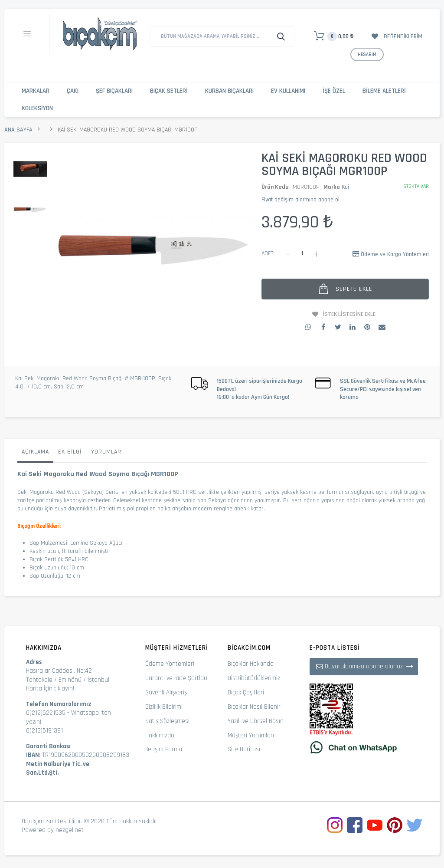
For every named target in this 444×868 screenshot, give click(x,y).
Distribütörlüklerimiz (254, 678)
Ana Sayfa (18, 130)
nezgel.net (70, 830)
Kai (345, 187)
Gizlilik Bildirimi (164, 707)
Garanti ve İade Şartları (176, 678)
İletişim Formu (164, 749)
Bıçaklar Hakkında (251, 664)
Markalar (36, 91)
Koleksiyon (37, 108)
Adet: (268, 253)
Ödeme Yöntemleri (170, 664)
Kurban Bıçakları (229, 91)
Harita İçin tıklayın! (50, 689)
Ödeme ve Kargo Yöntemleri (395, 254)
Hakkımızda (160, 735)
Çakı (73, 91)
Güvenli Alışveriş (166, 692)
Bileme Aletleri (384, 91)
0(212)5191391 (44, 731)
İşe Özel (334, 91)
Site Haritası (244, 749)
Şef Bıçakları (114, 91)
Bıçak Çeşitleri (246, 692)
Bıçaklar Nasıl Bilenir (254, 707)
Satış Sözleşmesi (167, 721)
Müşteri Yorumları (251, 735)
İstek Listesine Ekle (349, 314)
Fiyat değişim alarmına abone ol (300, 200)
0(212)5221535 (46, 713)
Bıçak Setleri (169, 91)
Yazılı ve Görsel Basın (256, 721)
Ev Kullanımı (288, 91)
